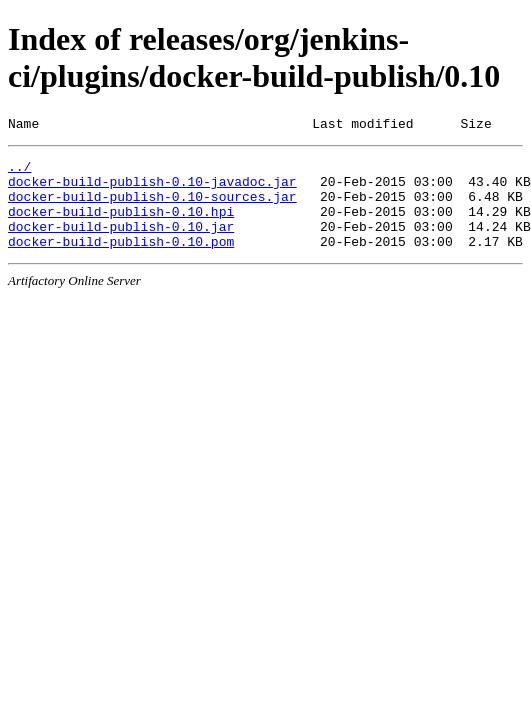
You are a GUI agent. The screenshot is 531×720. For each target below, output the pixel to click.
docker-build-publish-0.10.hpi (121, 226)
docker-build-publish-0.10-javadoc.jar (152, 190)
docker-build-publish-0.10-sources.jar (152, 208)
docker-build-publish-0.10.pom (121, 262)
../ (19, 172)
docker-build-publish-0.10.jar (121, 244)
